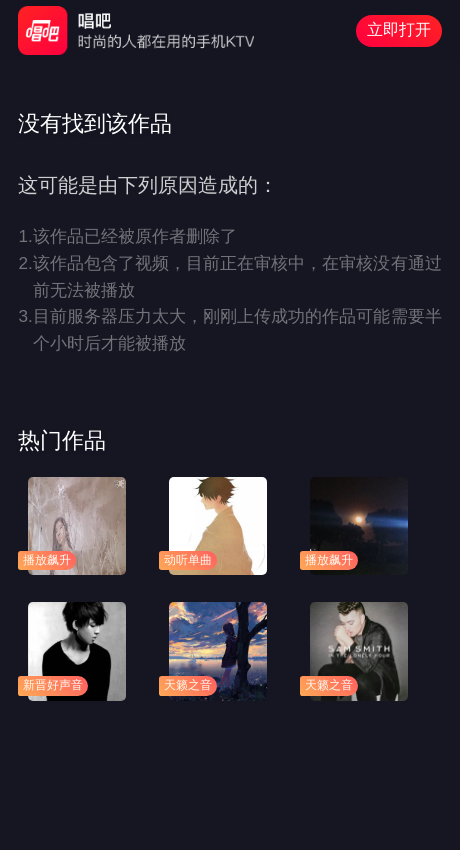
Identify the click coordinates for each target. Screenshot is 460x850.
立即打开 (399, 29)
